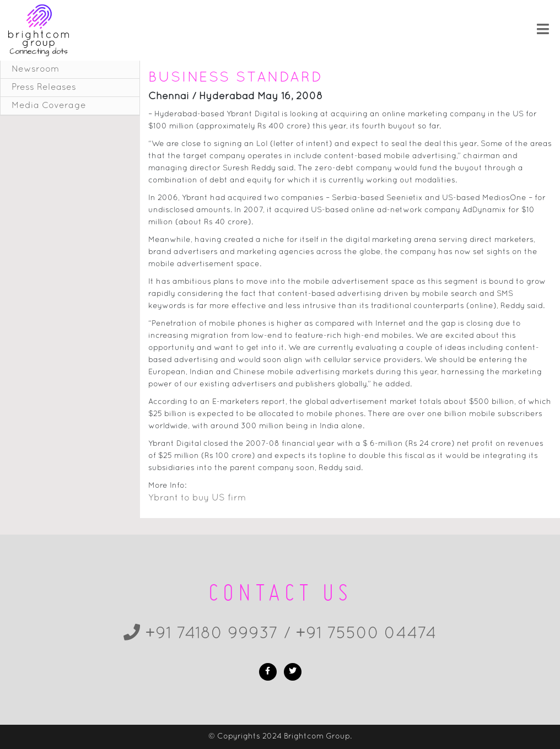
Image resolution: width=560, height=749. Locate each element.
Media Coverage (49, 106)
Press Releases (44, 88)
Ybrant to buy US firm (197, 498)
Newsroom (35, 69)
